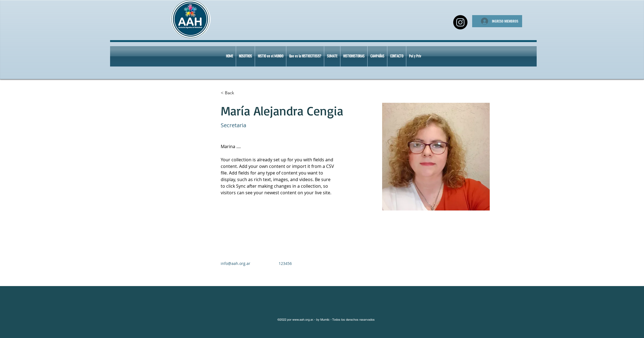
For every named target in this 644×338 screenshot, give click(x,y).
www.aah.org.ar (303, 320)
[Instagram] (460, 22)
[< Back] (232, 93)
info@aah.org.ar (236, 263)
